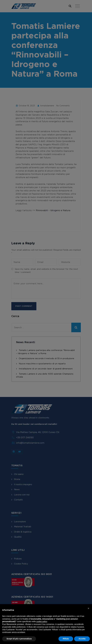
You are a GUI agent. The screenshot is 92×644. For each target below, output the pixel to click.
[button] (88, 608)
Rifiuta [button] (66, 639)
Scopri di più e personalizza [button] (19, 639)
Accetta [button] (82, 639)
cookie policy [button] (42, 621)
